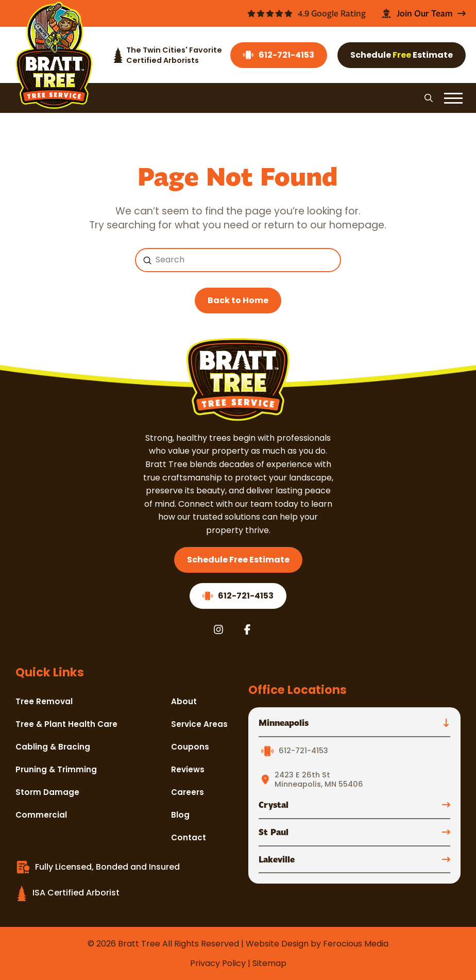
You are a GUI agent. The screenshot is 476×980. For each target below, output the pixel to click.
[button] (429, 98)
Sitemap (269, 963)
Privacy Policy (218, 963)
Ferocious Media (356, 944)
